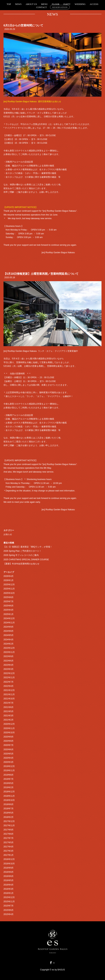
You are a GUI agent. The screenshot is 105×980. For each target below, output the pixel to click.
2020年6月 (9, 750)
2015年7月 (9, 906)
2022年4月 (9, 686)
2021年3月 (9, 716)
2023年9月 (9, 656)
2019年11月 (9, 770)
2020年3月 (9, 762)
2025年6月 (9, 606)
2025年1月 (9, 614)
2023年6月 (9, 661)
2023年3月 (9, 669)
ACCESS (94, 4)
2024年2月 (9, 644)
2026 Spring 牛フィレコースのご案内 (21, 555)
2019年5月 (9, 783)
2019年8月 (9, 775)
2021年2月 (9, 720)
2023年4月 (9, 665)
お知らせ (8, 534)
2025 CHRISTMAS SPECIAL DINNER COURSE (26, 560)
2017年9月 (9, 830)
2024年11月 (9, 623)
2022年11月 (9, 678)
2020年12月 (9, 724)
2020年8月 (9, 741)
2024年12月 (9, 618)
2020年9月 (9, 737)
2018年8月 (9, 804)
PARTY (67, 4)
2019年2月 (9, 787)
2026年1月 (9, 580)
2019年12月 (9, 766)
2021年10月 (9, 699)
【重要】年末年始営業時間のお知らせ (21, 564)
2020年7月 (9, 745)
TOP (9, 4)
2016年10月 (9, 864)
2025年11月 (9, 589)
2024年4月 (9, 640)
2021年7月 (9, 703)
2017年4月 (9, 847)
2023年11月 (9, 652)
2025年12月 (9, 585)
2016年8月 (9, 872)
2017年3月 (9, 851)
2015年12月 (9, 897)
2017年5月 (9, 842)
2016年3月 (9, 889)
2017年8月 (9, 834)
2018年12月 (9, 792)
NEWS (18, 4)
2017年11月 (9, 826)
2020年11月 (9, 728)
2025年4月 (9, 610)
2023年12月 (9, 648)
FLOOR (56, 4)
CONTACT (41, 7)
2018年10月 (9, 800)
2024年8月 (9, 631)
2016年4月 (9, 885)
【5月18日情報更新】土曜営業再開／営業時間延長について (41, 274)
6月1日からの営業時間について (23, 25)
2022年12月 (9, 673)
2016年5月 (9, 880)
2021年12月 (9, 690)
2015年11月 (9, 902)
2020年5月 (9, 754)
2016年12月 (9, 859)
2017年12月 (9, 821)
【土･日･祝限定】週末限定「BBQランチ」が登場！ (28, 547)
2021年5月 (9, 711)
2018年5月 (9, 813)
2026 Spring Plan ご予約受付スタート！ (22, 551)
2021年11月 (9, 694)
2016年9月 (9, 868)
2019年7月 (9, 779)
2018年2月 (9, 817)
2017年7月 (9, 838)
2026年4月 (9, 576)
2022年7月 (9, 682)
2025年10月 (9, 593)
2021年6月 (9, 707)
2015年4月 (9, 914)
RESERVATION (60, 7)
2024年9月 (9, 627)
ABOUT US (31, 4)
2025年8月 (9, 597)
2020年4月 (9, 758)
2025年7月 (9, 601)
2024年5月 (9, 635)
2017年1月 (9, 855)
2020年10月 (9, 733)
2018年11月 (9, 796)
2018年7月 (9, 809)
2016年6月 (9, 876)
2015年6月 (9, 910)
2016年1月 (9, 893)
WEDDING (80, 4)
